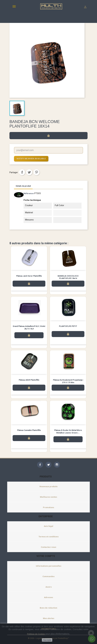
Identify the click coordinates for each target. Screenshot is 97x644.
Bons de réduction (49, 608)
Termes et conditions (49, 537)
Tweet (29, 172)
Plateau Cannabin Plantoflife (29, 430)
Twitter (49, 465)
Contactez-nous (49, 547)
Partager (22, 172)
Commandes (49, 576)
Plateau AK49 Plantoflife (29, 380)
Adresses (49, 597)
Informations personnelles (49, 566)
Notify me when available (31, 159)
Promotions (49, 507)
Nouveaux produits (49, 486)
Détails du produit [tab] (23, 186)
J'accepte (47, 640)
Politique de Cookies (36, 634)
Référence (29, 193)
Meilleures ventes (49, 497)
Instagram (57, 465)
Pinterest (36, 172)
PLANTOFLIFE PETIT (68, 326)
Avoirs (49, 587)
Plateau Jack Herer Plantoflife (29, 276)
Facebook (40, 465)
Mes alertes (49, 618)
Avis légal (49, 526)
